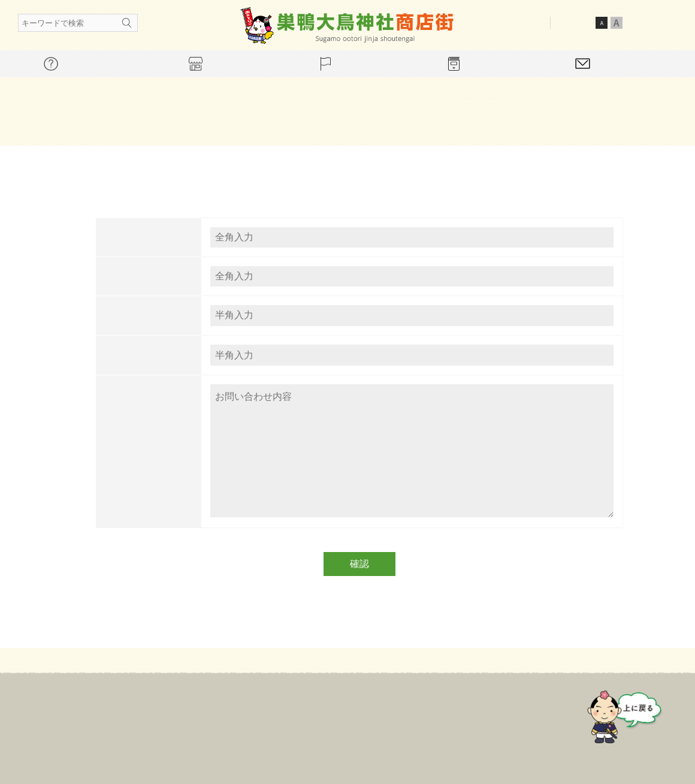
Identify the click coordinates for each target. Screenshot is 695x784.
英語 (669, 22)
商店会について (241, 714)
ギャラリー (437, 714)
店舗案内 (313, 714)
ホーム (173, 714)
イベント (373, 714)
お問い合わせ (510, 714)
